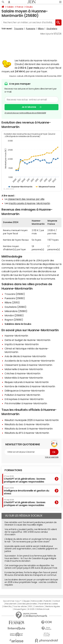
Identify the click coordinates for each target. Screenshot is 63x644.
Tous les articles (20, 606)
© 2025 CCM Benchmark (38, 609)
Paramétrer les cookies (48, 604)
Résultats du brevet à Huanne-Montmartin (29, 429)
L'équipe (26, 601)
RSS (30, 606)
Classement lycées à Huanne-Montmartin (28, 365)
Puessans (31, 29)
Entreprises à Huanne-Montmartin (24, 399)
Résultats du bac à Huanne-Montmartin (27, 424)
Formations (13, 470)
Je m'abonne (29, 107)
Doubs (29, 7)
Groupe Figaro (20, 609)
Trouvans (19, 29)
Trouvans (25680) (15, 294)
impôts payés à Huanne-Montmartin (29, 203)
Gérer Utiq (7, 606)
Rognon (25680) (14, 320)
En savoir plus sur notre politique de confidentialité (25, 113)
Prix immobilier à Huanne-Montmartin (26, 403)
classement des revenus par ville (26, 199)
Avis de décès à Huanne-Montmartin (25, 356)
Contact (56, 601)
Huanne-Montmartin (16, 336)
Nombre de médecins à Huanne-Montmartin (30, 386)
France (20, 7)
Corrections (39, 606)
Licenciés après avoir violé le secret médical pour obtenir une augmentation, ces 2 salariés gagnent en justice (31, 549)
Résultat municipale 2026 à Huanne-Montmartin (32, 420)
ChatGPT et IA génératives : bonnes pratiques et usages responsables (25, 479)
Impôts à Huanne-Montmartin (22, 344)
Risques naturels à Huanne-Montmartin (27, 382)
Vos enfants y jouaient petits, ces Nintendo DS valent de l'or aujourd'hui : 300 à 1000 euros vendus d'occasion (31, 532)
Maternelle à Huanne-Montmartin (24, 369)
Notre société (37, 601)
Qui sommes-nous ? (12, 601)
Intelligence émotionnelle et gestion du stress (26, 491)
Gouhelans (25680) (15, 307)
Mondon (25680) (14, 315)
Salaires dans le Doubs (18, 324)
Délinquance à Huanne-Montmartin (25, 391)
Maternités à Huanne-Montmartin (24, 378)
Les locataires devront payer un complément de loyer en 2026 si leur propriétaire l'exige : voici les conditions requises (31, 582)
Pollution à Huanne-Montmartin (22, 395)
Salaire (10, 7)
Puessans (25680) (15, 298)
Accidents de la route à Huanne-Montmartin (30, 361)
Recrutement (11, 604)
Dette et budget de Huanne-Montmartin (27, 340)
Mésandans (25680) (16, 311)
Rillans (41, 29)
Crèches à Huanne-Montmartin (22, 373)
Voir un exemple (52, 457)
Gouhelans (52, 29)
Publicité (48, 601)
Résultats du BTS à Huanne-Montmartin (27, 433)
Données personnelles (27, 604)
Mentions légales (53, 606)
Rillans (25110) (12, 302)
